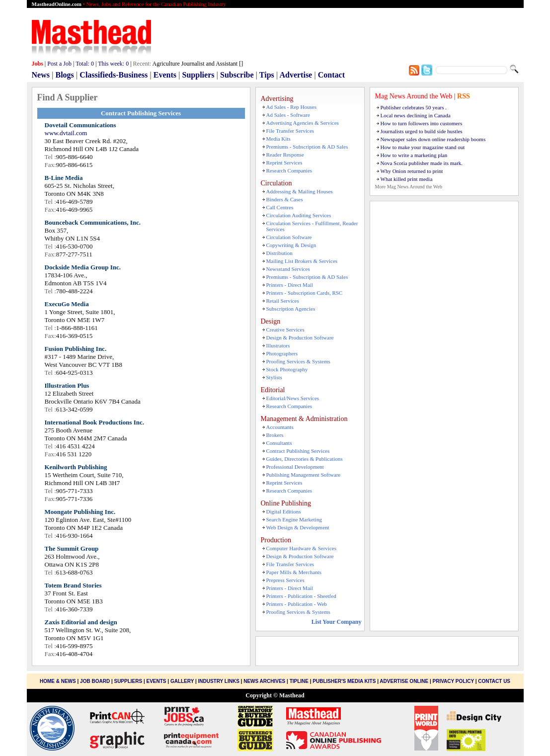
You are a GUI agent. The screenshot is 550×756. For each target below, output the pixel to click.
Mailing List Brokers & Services (302, 261)
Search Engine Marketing (294, 519)
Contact (331, 75)
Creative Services (285, 330)
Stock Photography (287, 369)
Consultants (279, 443)
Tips (267, 75)
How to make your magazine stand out (423, 147)
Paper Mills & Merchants (294, 572)
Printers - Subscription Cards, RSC (305, 293)
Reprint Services (284, 163)
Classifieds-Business (114, 75)
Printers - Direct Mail (290, 285)
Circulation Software (289, 237)
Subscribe (237, 75)
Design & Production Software (300, 337)
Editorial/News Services (293, 398)
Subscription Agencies (291, 309)
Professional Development (295, 467)
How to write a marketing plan (414, 155)
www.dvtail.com (66, 133)
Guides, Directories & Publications (305, 459)
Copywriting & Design (291, 245)
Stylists (274, 377)
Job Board (95, 681)
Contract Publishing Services (298, 451)
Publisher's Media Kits (344, 681)
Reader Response (285, 155)
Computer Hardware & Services (301, 548)
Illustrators (278, 345)
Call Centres (280, 207)
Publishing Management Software (304, 475)
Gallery (182, 681)
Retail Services (283, 301)
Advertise (296, 75)
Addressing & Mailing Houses (300, 191)
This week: (113, 64)
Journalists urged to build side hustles (422, 131)
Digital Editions (284, 511)
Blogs (64, 75)
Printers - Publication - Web (297, 604)
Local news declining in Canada (416, 115)
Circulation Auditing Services (299, 215)
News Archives (264, 681)
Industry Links (218, 681)
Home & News (59, 681)
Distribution (279, 253)
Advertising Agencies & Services (303, 123)
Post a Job (59, 64)
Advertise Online (404, 681)
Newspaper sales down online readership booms (433, 139)
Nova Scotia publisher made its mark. (422, 163)
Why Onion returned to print (412, 171)
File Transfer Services (290, 131)
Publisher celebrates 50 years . (414, 107)
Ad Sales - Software (288, 115)
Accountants (280, 427)
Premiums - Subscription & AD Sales (307, 147)
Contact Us (494, 681)
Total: (85, 64)
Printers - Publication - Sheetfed (301, 596)
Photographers (282, 353)
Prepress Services (285, 580)
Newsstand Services (288, 269)
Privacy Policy (453, 681)
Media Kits (278, 139)
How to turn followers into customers (422, 123)
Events (165, 75)
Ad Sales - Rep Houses (291, 107)
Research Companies (289, 170)
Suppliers (198, 75)
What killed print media (407, 179)
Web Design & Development (298, 527)
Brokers (275, 435)
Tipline (299, 681)
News (41, 75)
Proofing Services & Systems (298, 361)
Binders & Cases (285, 199)
